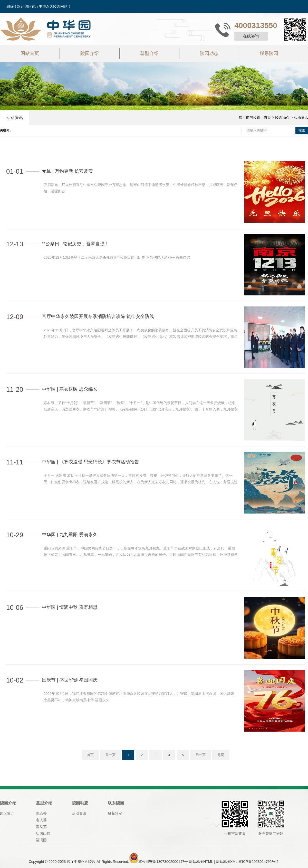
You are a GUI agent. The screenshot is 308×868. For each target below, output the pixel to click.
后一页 (201, 755)
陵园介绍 (90, 53)
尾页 (221, 755)
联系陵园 (269, 53)
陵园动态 (209, 53)
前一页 (110, 755)
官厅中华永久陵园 (81, 862)
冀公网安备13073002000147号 (163, 862)
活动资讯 (15, 118)
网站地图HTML (201, 862)
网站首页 (30, 53)
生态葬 (41, 813)
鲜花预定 (115, 813)
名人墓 (41, 820)
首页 (267, 117)
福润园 (41, 840)
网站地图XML (227, 862)
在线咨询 (251, 36)
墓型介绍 (149, 53)
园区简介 (7, 813)
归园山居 (43, 833)
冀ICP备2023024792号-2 (258, 862)
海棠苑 (41, 827)
